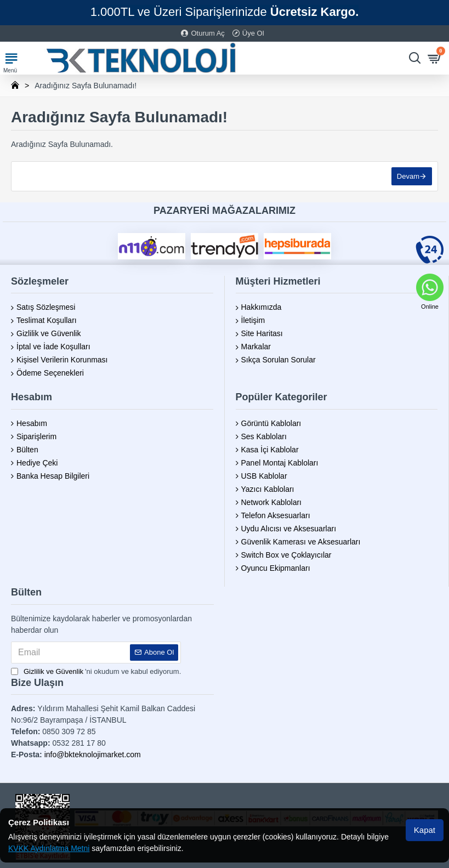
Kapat (425, 830)
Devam (408, 176)
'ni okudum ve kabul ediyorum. (96, 672)
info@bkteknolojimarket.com (93, 754)
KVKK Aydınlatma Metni (49, 848)
